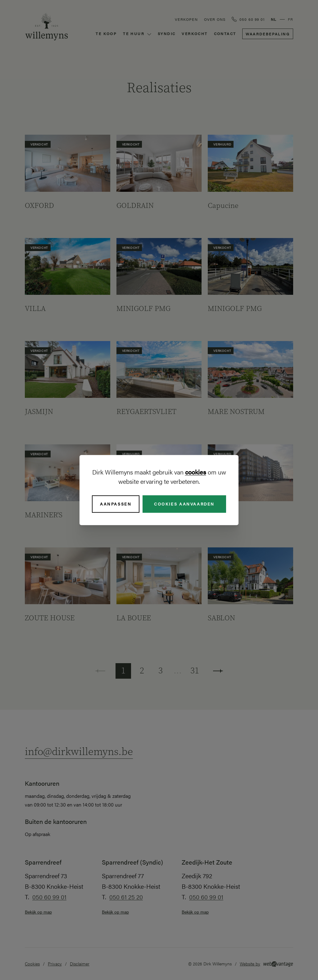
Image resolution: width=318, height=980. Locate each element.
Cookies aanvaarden (184, 504)
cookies (196, 472)
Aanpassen (116, 504)
